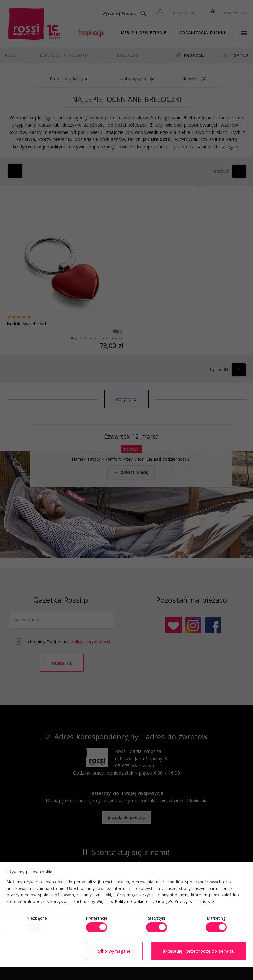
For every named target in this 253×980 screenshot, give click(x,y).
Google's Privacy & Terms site (185, 902)
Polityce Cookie (130, 902)
